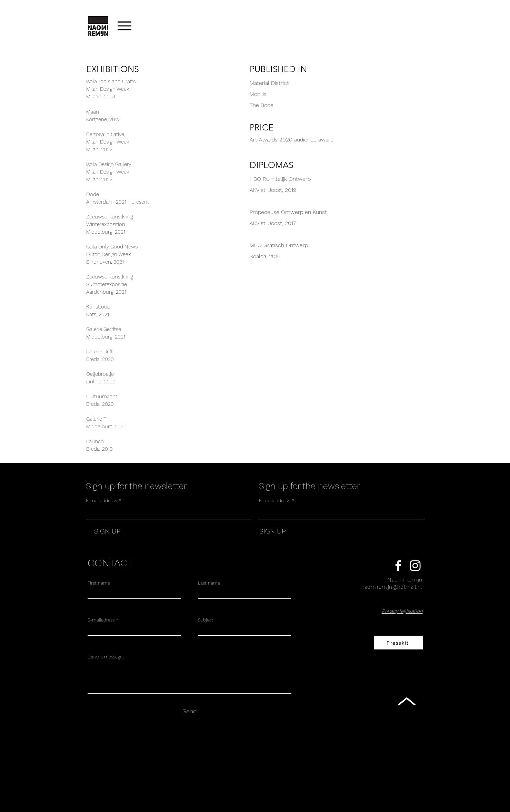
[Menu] (125, 26)
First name (99, 583)
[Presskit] (398, 643)
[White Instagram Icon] (415, 566)
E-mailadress (101, 620)
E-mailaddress (102, 500)
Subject (206, 620)
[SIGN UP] (103, 531)
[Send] (190, 711)
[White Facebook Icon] (398, 566)
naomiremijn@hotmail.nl (392, 587)
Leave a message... (106, 657)
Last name (209, 583)
